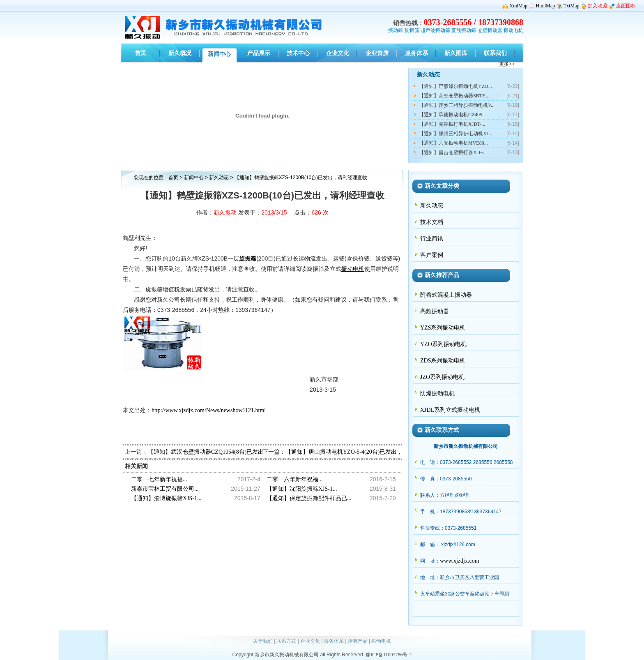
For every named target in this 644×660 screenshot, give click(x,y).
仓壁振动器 (490, 30)
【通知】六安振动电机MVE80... (453, 143)
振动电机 (513, 30)
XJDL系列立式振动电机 (450, 410)
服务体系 (334, 641)
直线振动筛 (464, 30)
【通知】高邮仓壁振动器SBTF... (454, 96)
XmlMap (519, 6)
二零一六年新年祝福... (295, 479)
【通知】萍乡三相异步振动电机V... (457, 105)
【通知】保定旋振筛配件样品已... (309, 498)
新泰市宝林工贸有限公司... (165, 489)
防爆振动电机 (437, 393)
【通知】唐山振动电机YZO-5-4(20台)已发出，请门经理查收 (361, 452)
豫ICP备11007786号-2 (389, 655)
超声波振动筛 (435, 30)
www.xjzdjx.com (460, 561)
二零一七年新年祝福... (159, 479)
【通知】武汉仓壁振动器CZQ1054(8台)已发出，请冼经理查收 (226, 452)
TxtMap (572, 6)
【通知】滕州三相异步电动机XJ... (455, 134)
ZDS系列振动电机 (443, 361)
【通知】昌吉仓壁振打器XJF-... (453, 152)
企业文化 (310, 641)
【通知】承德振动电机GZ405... (452, 115)
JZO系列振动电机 (442, 377)
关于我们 (263, 641)
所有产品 (358, 641)
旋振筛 (412, 30)
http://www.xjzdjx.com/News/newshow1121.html (209, 410)
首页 (173, 178)
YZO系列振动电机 (443, 344)
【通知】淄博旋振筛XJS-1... (166, 498)
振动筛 (396, 30)
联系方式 (286, 641)
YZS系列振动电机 (443, 328)
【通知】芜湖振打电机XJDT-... (452, 124)
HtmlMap (546, 6)
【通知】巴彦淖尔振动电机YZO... (455, 86)
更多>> (507, 64)
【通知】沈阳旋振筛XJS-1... (302, 489)
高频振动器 (435, 311)
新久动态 (220, 178)
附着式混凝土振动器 (446, 295)
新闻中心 (194, 178)
